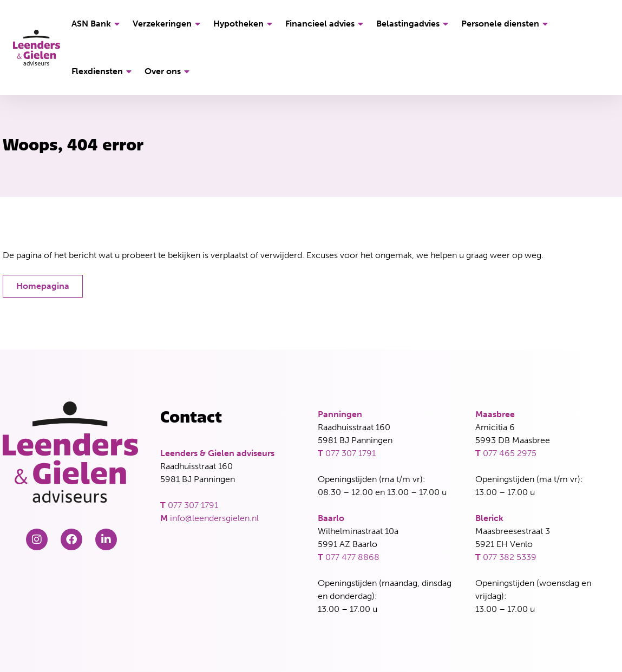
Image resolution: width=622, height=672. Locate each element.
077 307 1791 (193, 505)
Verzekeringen (168, 24)
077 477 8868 (352, 557)
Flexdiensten (103, 71)
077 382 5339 (510, 557)
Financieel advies (326, 24)
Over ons (169, 71)
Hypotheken (244, 24)
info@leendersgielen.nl (214, 518)
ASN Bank (97, 24)
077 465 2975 (510, 453)
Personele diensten (506, 24)
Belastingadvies (414, 24)
